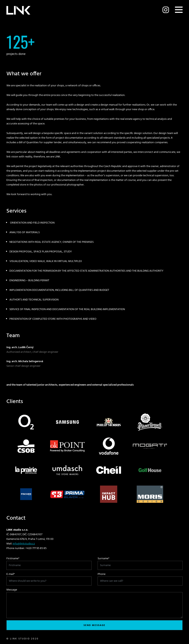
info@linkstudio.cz (24, 544)
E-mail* (11, 574)
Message (12, 590)
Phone (102, 574)
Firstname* (13, 559)
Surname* (104, 559)
